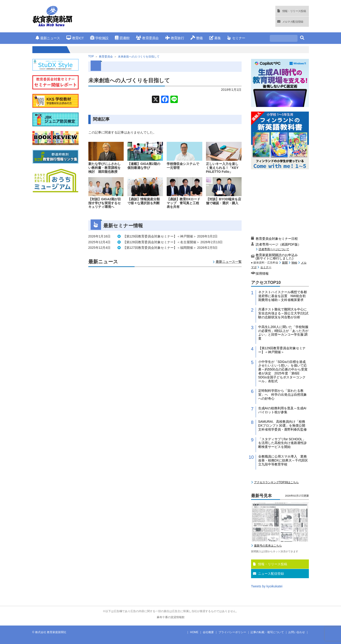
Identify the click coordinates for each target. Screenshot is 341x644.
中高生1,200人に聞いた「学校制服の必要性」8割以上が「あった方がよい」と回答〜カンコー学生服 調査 (283, 333)
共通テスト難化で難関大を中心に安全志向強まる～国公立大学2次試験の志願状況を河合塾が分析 (283, 313)
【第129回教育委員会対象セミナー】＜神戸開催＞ (282, 350)
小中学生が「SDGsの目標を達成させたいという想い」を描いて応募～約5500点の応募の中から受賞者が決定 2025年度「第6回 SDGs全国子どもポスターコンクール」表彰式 (283, 371)
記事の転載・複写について (267, 632)
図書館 (122, 38)
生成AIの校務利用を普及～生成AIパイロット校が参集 (282, 410)
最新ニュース (48, 38)
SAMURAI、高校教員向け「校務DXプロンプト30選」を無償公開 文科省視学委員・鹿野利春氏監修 (283, 425)
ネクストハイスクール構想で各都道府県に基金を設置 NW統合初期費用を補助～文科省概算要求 (283, 296)
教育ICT (75, 38)
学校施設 (99, 38)
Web (294, 263)
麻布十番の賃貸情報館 (171, 617)
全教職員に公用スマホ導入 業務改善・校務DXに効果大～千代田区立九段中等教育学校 (283, 460)
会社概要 (208, 632)
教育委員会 (147, 38)
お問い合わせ (297, 632)
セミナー (236, 38)
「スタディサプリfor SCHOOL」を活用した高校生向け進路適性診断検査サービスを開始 (283, 443)
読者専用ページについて (274, 249)
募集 (215, 38)
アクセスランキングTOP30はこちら (276, 482)
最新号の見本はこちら (268, 546)
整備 (197, 38)
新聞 (285, 263)
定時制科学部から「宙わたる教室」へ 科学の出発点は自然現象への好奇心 (283, 395)
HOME (194, 632)
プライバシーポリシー (232, 632)
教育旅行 (175, 38)
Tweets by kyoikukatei (267, 586)
